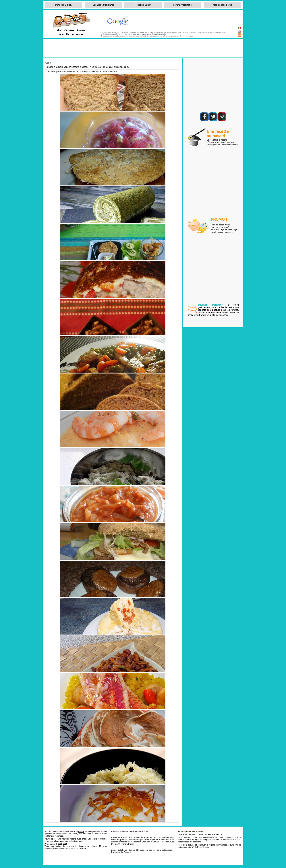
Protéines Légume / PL (146, 837)
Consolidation (166, 837)
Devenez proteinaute (211, 305)
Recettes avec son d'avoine (146, 842)
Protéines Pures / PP (121, 837)
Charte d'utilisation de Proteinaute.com (130, 831)
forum (81, 831)
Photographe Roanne (121, 852)
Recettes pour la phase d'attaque (127, 840)
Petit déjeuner (152, 840)
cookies (158, 36)
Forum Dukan (128, 844)
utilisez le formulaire (98, 839)
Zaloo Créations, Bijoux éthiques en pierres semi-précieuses (142, 850)
